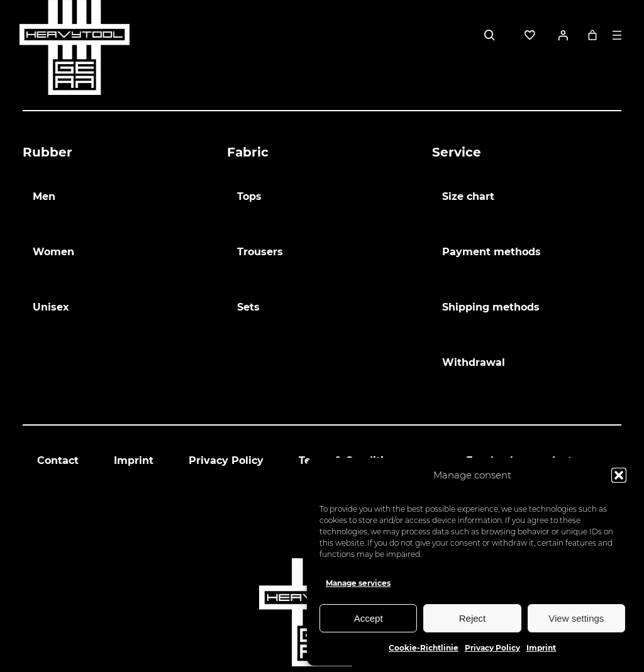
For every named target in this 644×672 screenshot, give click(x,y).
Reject (473, 618)
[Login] (563, 35)
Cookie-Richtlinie (424, 648)
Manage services (358, 583)
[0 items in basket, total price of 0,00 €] (592, 35)
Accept (369, 618)
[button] (619, 475)
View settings (576, 618)
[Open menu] (617, 35)
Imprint (541, 648)
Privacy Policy (492, 648)
